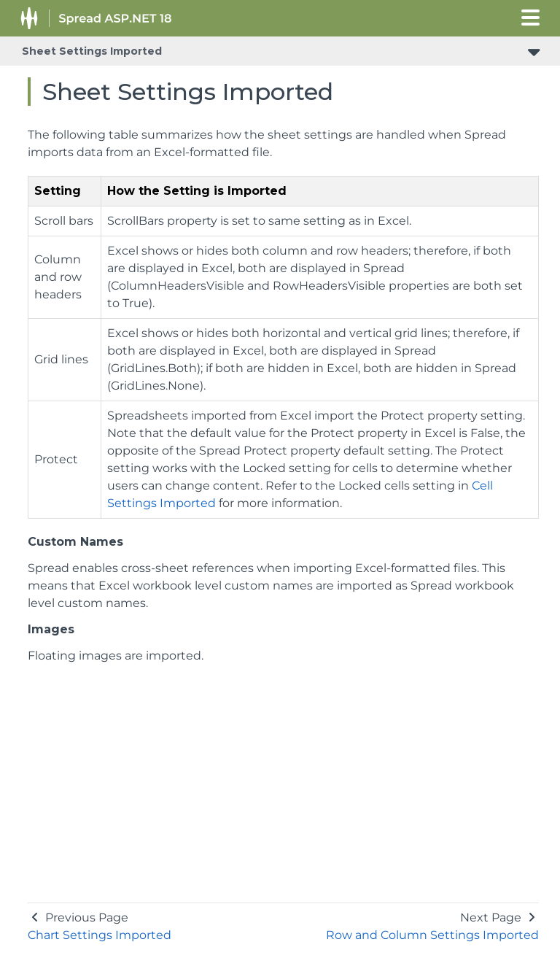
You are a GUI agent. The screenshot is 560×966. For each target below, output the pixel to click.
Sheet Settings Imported (92, 51)
